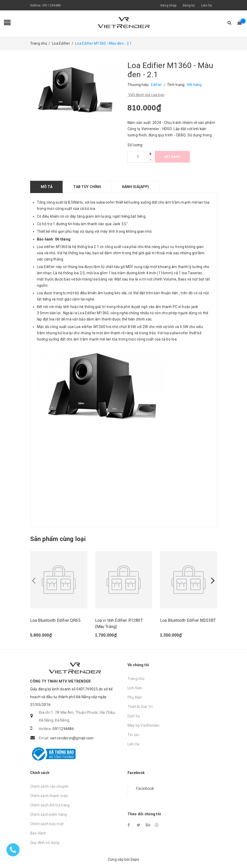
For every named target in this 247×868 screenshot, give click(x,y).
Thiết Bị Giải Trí (140, 707)
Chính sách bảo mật (47, 824)
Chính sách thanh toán (49, 796)
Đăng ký (189, 5)
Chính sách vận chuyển (49, 786)
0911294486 (52, 5)
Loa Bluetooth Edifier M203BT (188, 620)
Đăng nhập (168, 5)
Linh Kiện (135, 688)
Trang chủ (136, 679)
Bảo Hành (38, 833)
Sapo (135, 859)
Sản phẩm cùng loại (58, 539)
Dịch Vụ (134, 716)
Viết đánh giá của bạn (146, 95)
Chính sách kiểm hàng (49, 814)
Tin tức (133, 735)
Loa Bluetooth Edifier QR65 (55, 620)
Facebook (145, 788)
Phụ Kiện (135, 697)
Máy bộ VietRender (144, 725)
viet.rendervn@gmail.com (72, 738)
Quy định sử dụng (45, 843)
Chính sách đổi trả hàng (50, 805)
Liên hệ (207, 5)
